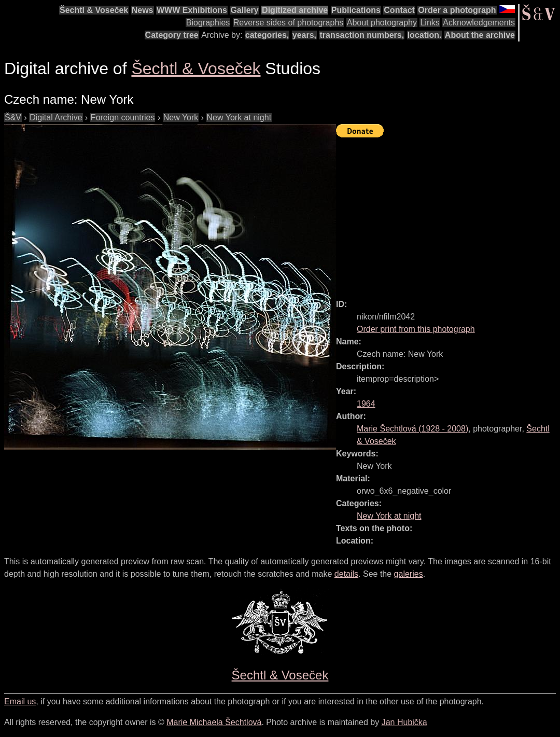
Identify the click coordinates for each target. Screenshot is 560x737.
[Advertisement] (448, 214)
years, (304, 35)
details (346, 574)
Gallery (244, 10)
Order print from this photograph (416, 329)
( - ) (412, 429)
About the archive (480, 35)
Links (430, 23)
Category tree (172, 35)
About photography (382, 23)
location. (425, 35)
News (143, 10)
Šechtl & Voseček (94, 10)
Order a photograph (457, 10)
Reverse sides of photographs (289, 23)
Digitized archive (295, 10)
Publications (356, 10)
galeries (409, 574)
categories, (267, 35)
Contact (399, 10)
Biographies (208, 23)
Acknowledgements (479, 23)
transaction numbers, (362, 35)
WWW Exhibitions (192, 10)
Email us (20, 701)
